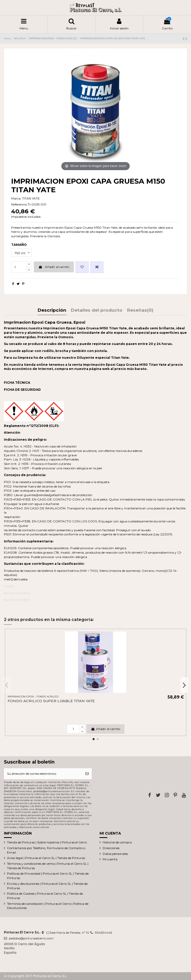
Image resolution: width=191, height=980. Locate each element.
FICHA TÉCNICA (17, 383)
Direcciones (111, 848)
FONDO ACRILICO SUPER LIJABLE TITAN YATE (51, 701)
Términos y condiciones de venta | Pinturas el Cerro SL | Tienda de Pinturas (48, 866)
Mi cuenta (110, 859)
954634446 (103, 933)
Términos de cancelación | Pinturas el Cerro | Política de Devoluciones (48, 906)
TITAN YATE (31, 198)
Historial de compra (117, 842)
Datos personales (115, 854)
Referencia (19, 204)
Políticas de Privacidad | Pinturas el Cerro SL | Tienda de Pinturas (48, 876)
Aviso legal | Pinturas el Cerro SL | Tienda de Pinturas (46, 858)
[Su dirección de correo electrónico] (43, 774)
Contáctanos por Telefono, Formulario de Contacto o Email (46, 850)
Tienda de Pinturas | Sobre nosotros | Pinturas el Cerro (47, 842)
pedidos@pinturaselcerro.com (31, 938)
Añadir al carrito (54, 267)
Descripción (52, 310)
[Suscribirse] (87, 774)
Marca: (16, 198)
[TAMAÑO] (21, 253)
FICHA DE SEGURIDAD (22, 390)
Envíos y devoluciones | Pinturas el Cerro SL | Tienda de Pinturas (47, 886)
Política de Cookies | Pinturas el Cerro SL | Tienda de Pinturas (45, 896)
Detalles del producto (97, 310)
